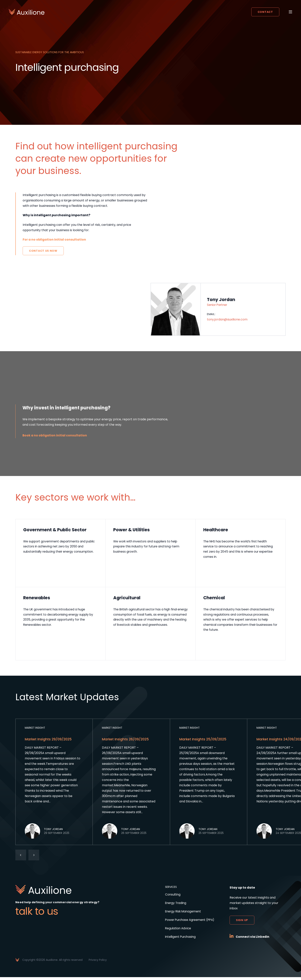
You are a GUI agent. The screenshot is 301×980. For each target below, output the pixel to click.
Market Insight (35, 731)
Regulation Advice (175, 931)
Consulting (170, 897)
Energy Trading (173, 906)
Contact (265, 12)
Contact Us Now (43, 251)
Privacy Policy (98, 963)
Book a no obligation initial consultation (56, 435)
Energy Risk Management (181, 914)
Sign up (242, 923)
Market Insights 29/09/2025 (49, 742)
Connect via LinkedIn (253, 940)
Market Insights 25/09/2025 (203, 742)
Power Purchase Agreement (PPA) (188, 923)
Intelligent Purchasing (178, 940)
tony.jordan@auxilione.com (227, 320)
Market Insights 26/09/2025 (126, 742)
